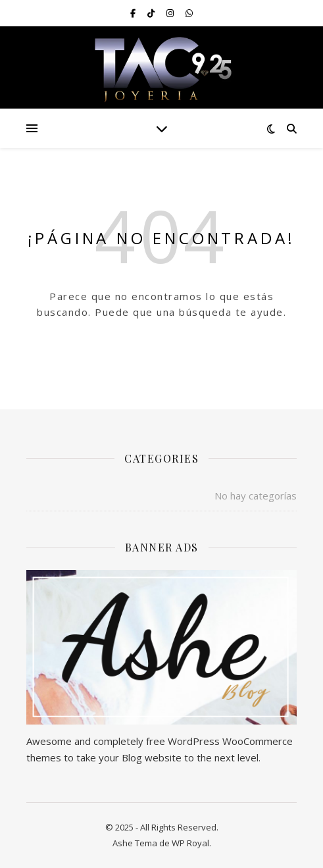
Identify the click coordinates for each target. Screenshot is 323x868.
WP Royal (190, 843)
